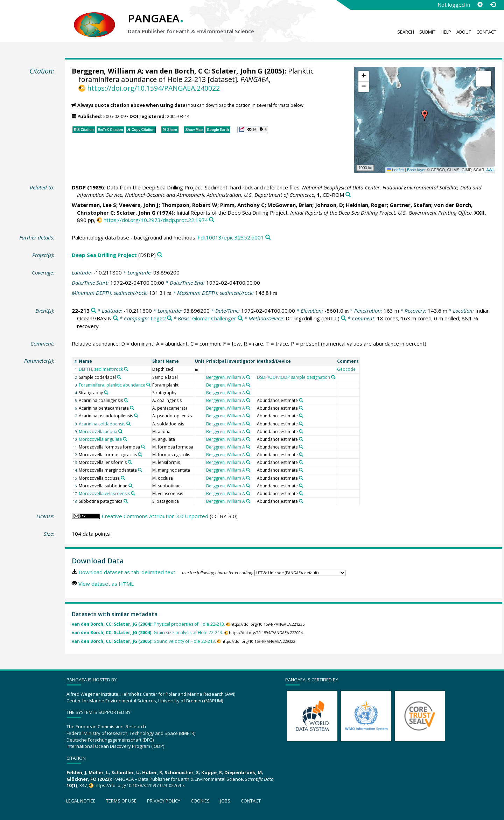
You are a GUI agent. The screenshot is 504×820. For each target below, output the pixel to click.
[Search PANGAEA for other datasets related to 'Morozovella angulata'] (125, 439)
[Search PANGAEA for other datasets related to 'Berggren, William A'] (248, 377)
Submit (427, 32)
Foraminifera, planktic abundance (112, 385)
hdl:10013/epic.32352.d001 (231, 237)
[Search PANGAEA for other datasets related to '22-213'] (94, 311)
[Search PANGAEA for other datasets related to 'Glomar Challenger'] (240, 318)
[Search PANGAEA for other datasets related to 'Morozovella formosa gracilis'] (140, 454)
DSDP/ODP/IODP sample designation (293, 377)
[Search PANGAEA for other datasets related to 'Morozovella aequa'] (120, 431)
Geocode (346, 369)
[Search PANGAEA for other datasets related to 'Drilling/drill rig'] (344, 318)
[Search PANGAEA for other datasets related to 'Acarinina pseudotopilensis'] (136, 416)
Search (406, 32)
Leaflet (395, 170)
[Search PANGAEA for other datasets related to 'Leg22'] (170, 318)
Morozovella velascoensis (104, 494)
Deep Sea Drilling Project (104, 255)
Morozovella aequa (98, 432)
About (464, 32)
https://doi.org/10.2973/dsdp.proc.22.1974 (156, 220)
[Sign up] (480, 5)
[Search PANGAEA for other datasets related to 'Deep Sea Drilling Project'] (160, 255)
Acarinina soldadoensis (102, 424)
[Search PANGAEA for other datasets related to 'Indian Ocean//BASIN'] (116, 318)
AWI (490, 170)
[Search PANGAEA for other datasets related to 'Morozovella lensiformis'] (130, 462)
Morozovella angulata (100, 439)
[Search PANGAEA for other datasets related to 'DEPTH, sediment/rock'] (126, 369)
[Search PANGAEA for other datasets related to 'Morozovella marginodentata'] (140, 470)
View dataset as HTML (106, 584)
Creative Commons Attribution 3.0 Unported (155, 516)
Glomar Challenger (214, 318)
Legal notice (81, 801)
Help (446, 32)
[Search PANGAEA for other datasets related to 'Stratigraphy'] (106, 392)
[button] (425, 116)
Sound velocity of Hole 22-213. (144, 641)
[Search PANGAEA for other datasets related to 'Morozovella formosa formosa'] (143, 447)
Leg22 (158, 318)
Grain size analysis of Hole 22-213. (148, 633)
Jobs (225, 801)
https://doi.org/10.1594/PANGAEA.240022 (153, 88)
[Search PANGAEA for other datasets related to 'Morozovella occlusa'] (123, 478)
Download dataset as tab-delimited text (127, 572)
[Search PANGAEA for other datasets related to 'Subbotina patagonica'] (126, 501)
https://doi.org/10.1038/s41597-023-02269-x (140, 785)
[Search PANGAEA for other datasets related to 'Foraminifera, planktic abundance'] (148, 385)
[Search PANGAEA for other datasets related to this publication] (348, 195)
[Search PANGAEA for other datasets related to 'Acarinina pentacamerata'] (132, 408)
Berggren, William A (107, 71)
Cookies (200, 801)
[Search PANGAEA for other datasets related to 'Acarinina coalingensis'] (126, 400)
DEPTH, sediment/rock (101, 369)
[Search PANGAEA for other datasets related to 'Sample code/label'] (119, 377)
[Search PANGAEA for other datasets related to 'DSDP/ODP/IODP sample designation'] (333, 377)
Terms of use (121, 801)
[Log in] (492, 5)
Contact (486, 32)
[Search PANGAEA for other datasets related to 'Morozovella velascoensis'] (133, 493)
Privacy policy (164, 801)
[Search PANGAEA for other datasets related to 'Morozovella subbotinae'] (131, 486)
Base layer (416, 170)
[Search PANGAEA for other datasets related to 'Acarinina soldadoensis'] (128, 424)
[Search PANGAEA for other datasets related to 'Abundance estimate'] (301, 400)
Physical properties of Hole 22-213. (148, 624)
